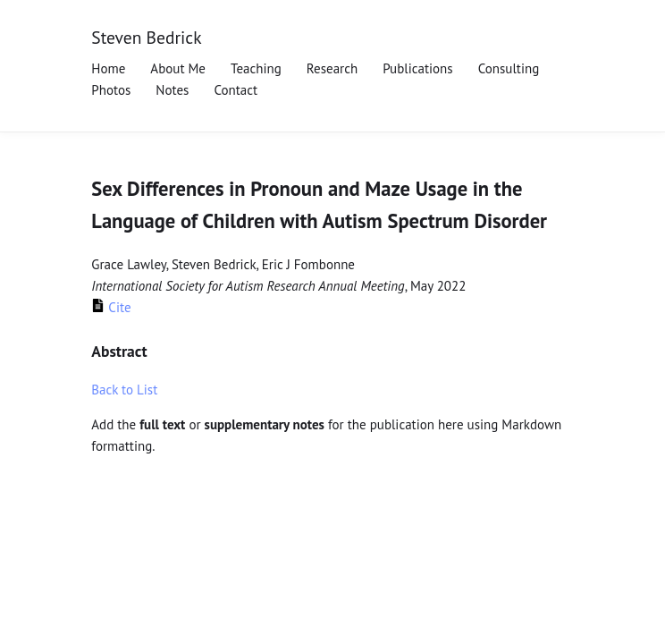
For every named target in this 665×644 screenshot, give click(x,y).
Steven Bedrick (146, 37)
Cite (111, 307)
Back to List (124, 390)
